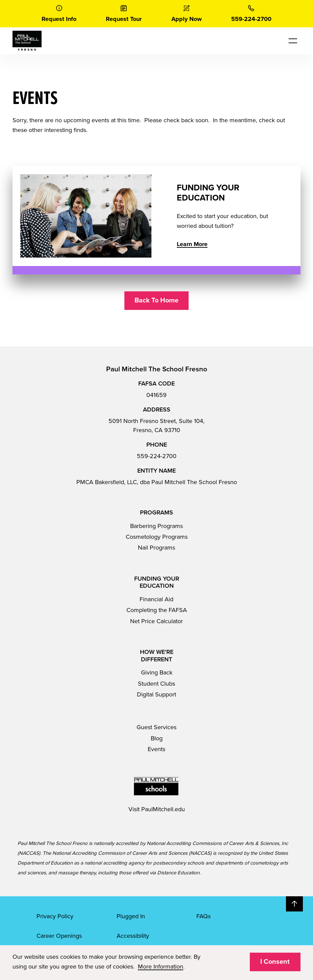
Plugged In (131, 916)
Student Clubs (156, 684)
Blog (157, 738)
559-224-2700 (157, 456)
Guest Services (156, 727)
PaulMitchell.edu (163, 809)
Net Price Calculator (156, 621)
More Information (161, 966)
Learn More (192, 244)
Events (156, 749)
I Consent (275, 962)
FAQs (203, 916)
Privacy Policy (55, 916)
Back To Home (156, 300)
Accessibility (133, 936)
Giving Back (157, 672)
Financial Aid (156, 599)
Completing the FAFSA (157, 610)
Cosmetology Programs (157, 537)
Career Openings (59, 936)
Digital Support (156, 694)
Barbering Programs (156, 526)
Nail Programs (156, 548)
